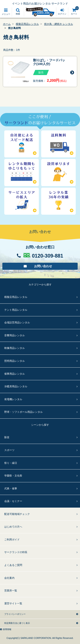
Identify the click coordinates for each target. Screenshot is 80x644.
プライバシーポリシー (15, 614)
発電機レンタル (13, 399)
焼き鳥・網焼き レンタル (59, 24)
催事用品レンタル (15, 374)
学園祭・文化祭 (13, 476)
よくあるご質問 (13, 565)
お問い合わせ (43, 266)
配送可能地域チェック (17, 514)
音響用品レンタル (15, 335)
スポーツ (9, 450)
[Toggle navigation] (6, 12)
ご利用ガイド (12, 540)
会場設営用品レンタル (17, 323)
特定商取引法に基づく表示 (17, 623)
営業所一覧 (11, 591)
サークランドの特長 (16, 552)
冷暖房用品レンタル (16, 386)
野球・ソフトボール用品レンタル (23, 412)
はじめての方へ (13, 527)
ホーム (7, 24)
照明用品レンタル (15, 361)
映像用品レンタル (15, 348)
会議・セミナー (13, 501)
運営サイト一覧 (13, 603)
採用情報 (7, 629)
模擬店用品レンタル (27, 24)
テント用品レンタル (16, 310)
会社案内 (9, 578)
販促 (7, 437)
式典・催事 (11, 489)
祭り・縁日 (11, 463)
